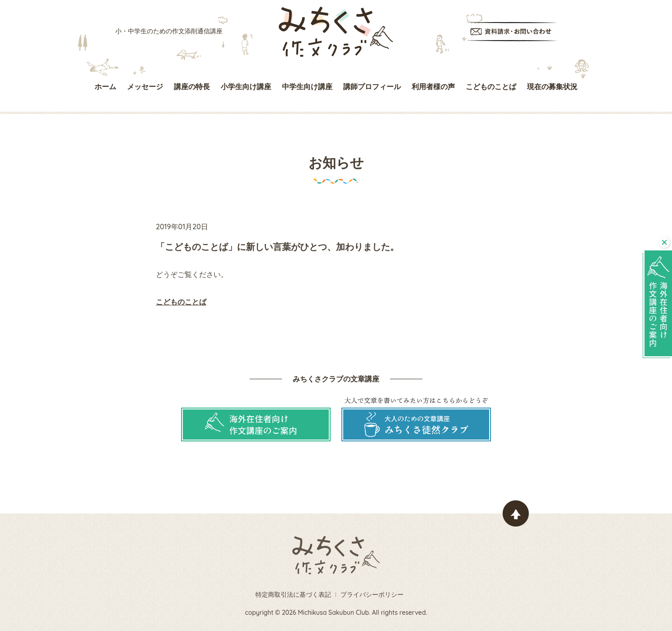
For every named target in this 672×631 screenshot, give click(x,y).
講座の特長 (192, 86)
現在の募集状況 (552, 86)
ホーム (105, 86)
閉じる (664, 242)
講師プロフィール (372, 86)
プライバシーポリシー (372, 595)
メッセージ (145, 86)
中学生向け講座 (307, 86)
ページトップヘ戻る (516, 513)
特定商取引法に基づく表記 (293, 595)
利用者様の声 (433, 86)
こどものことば (491, 86)
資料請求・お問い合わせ (512, 32)
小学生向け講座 (246, 86)
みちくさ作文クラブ (336, 32)
